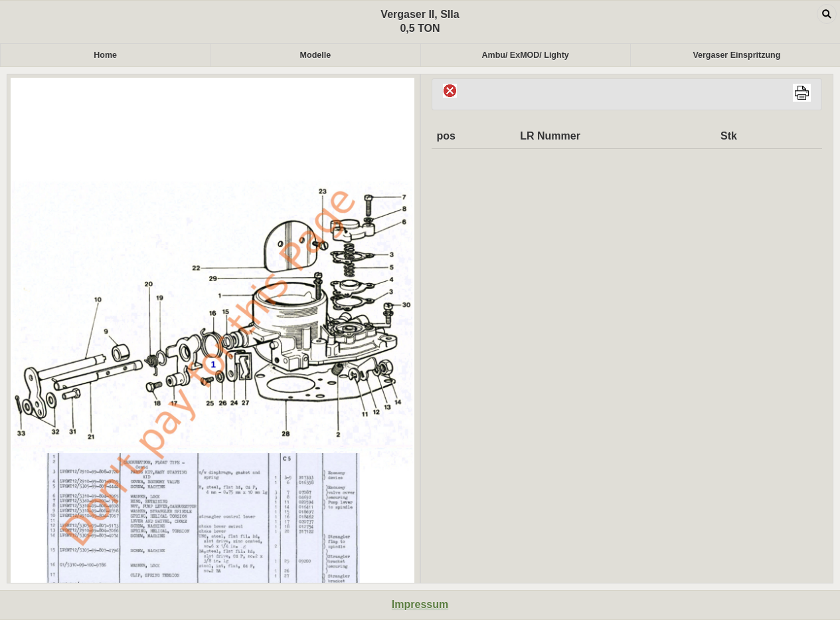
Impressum (420, 604)
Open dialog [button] (827, 14)
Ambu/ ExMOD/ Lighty (526, 55)
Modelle (316, 55)
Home (105, 55)
